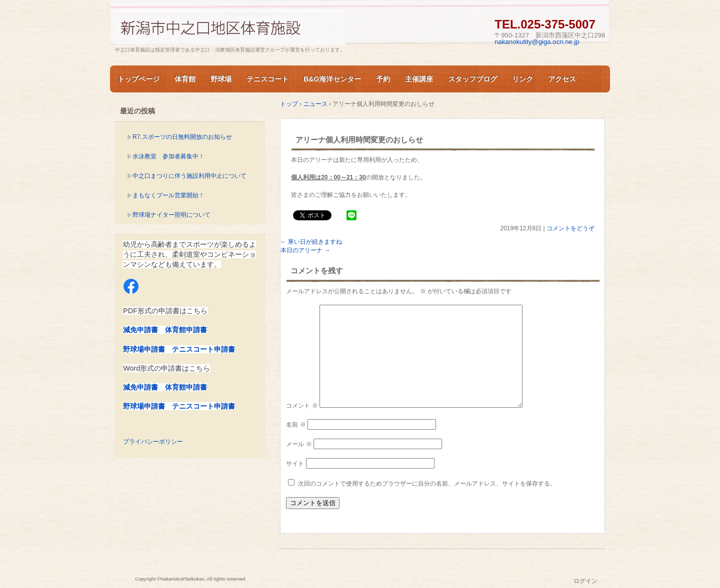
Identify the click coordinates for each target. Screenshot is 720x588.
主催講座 (419, 79)
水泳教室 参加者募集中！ (168, 156)
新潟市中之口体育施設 (230, 27)
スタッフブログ (472, 79)
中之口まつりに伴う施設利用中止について (189, 176)
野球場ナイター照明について (171, 215)
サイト (295, 464)
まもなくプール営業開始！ (168, 195)
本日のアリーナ (305, 250)
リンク (522, 79)
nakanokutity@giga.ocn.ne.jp (537, 42)
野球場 (221, 79)
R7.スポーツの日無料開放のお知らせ (182, 137)
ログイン (585, 581)
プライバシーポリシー (153, 442)
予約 (383, 79)
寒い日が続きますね (311, 242)
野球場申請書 (144, 349)
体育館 (185, 79)
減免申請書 (140, 330)
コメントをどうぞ (570, 228)
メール (299, 444)
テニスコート (267, 79)
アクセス (562, 79)
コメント (302, 406)
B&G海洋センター (332, 79)
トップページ (138, 79)
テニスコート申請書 (203, 349)
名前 (296, 425)
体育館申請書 (186, 330)
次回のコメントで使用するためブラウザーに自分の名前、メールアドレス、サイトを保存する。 (427, 484)
